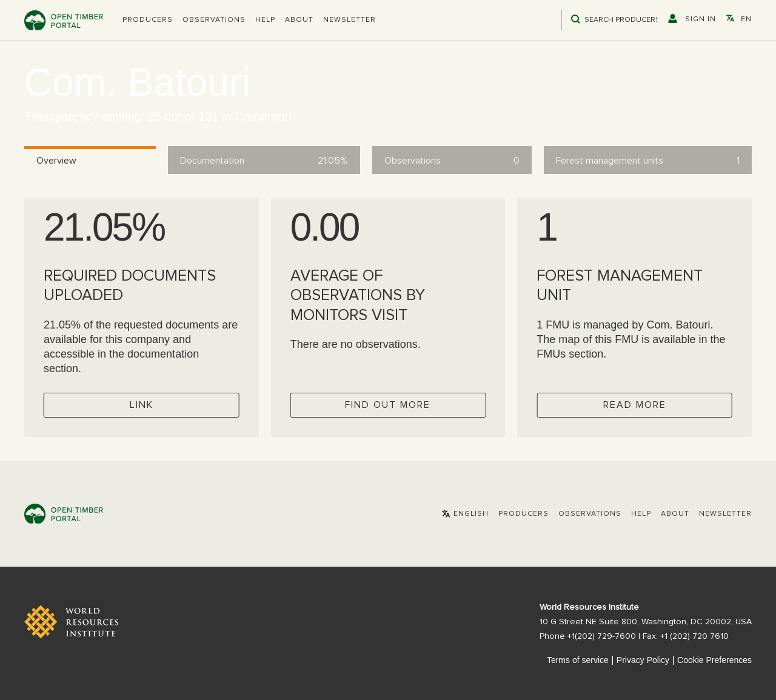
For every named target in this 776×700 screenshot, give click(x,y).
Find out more (388, 405)
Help (265, 20)
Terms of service (578, 660)
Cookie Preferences (714, 660)
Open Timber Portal (64, 20)
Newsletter (350, 20)
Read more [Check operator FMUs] (635, 405)
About (299, 20)
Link (142, 405)
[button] (148, 20)
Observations (214, 20)
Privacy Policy (643, 660)
